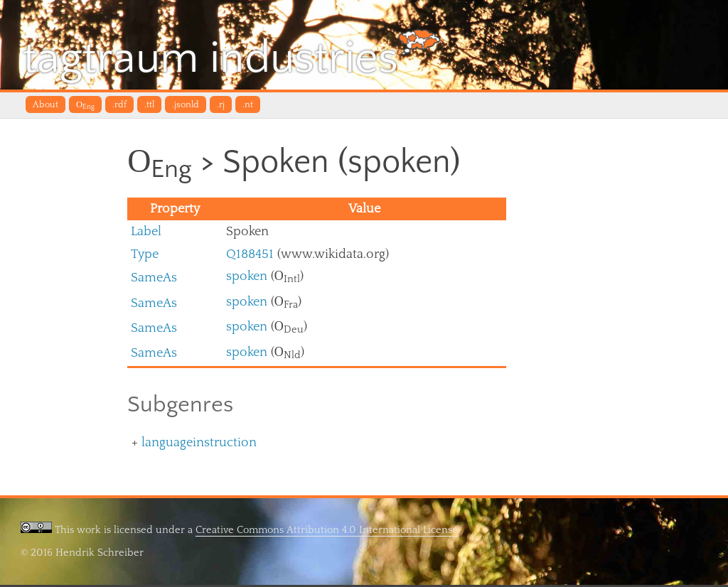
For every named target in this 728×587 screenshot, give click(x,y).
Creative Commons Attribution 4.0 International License (327, 532)
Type (145, 255)
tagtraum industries (236, 56)
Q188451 (250, 255)
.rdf (119, 105)
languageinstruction (199, 445)
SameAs (154, 280)
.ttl (149, 105)
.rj (221, 105)
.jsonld (186, 105)
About (45, 105)
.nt (248, 105)
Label (146, 233)
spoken (247, 278)
